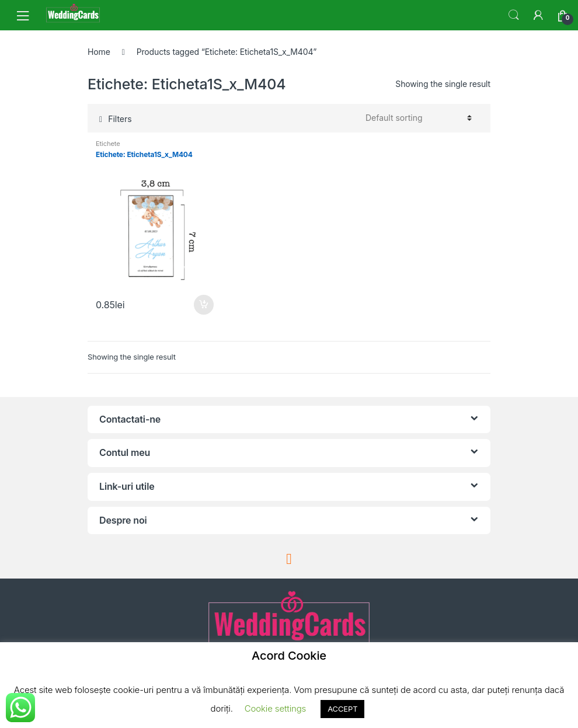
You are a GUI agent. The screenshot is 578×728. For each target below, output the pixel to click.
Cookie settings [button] (275, 708)
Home (99, 52)
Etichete (108, 144)
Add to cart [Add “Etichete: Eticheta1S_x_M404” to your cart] (203, 305)
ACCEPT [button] (342, 709)
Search (514, 15)
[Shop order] (417, 118)
